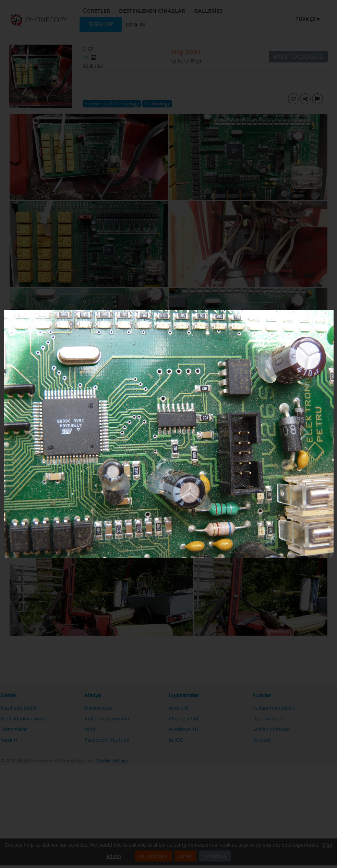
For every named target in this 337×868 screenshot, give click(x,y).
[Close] (332, 312)
